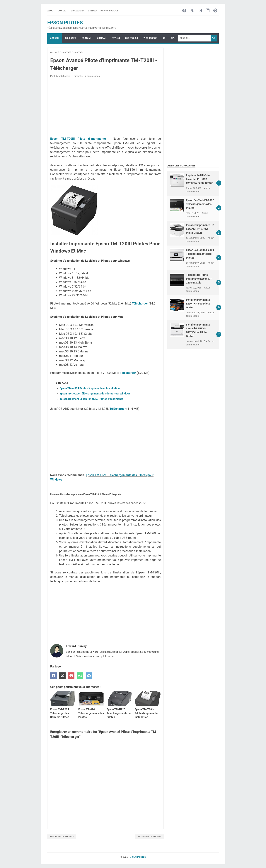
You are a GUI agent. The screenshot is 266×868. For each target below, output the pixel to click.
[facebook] (53, 676)
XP (164, 38)
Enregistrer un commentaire (86, 76)
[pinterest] (71, 676)
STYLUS (116, 38)
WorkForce (150, 38)
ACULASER (70, 38)
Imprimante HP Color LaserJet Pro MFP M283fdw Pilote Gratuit (200, 179)
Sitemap (92, 11)
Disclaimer (78, 11)
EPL (173, 38)
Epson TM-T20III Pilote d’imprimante (78, 139)
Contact (63, 11)
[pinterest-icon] (215, 11)
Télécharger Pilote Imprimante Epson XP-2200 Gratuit (199, 279)
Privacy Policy (109, 11)
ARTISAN (102, 38)
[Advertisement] (105, 108)
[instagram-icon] (200, 11)
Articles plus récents (62, 837)
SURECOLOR (132, 38)
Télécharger (140, 303)
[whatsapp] (80, 676)
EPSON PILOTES (65, 23)
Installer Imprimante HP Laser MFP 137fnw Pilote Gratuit (200, 229)
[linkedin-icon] (208, 11)
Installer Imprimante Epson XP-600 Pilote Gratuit (198, 304)
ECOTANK (87, 38)
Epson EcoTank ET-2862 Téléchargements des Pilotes (200, 204)
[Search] (194, 38)
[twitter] (62, 676)
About (51, 11)
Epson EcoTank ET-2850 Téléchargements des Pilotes (200, 254)
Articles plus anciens (150, 837)
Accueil (55, 38)
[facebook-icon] (184, 11)
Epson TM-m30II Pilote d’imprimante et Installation (90, 388)
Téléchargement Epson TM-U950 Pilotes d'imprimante (91, 399)
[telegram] (89, 676)
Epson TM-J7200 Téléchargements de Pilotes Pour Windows (95, 394)
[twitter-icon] (192, 11)
